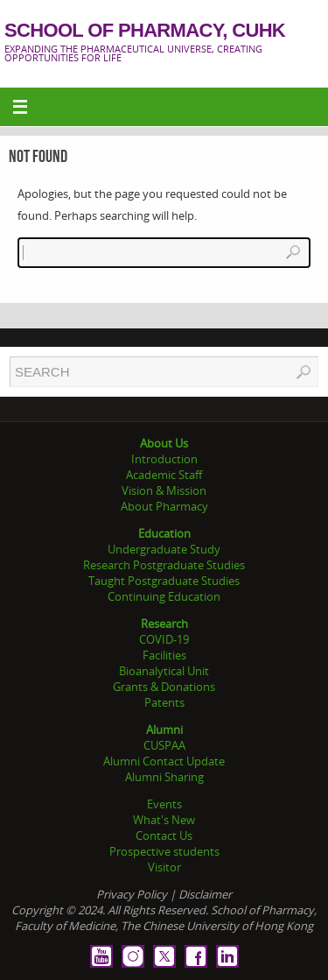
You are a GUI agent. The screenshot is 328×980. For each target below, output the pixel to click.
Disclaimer (205, 894)
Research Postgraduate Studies (164, 565)
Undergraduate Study (164, 549)
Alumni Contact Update (164, 761)
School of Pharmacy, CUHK (145, 31)
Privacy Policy (132, 894)
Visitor (164, 867)
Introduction (164, 459)
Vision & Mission (164, 490)
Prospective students (164, 851)
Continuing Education (164, 596)
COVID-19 (164, 639)
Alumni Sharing (164, 777)
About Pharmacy (164, 506)
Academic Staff (164, 475)
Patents (164, 702)
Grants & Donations (164, 687)
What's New (164, 820)
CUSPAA (164, 745)
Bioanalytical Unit (164, 671)
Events (164, 804)
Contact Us (164, 835)
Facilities (164, 655)
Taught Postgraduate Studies (164, 581)
